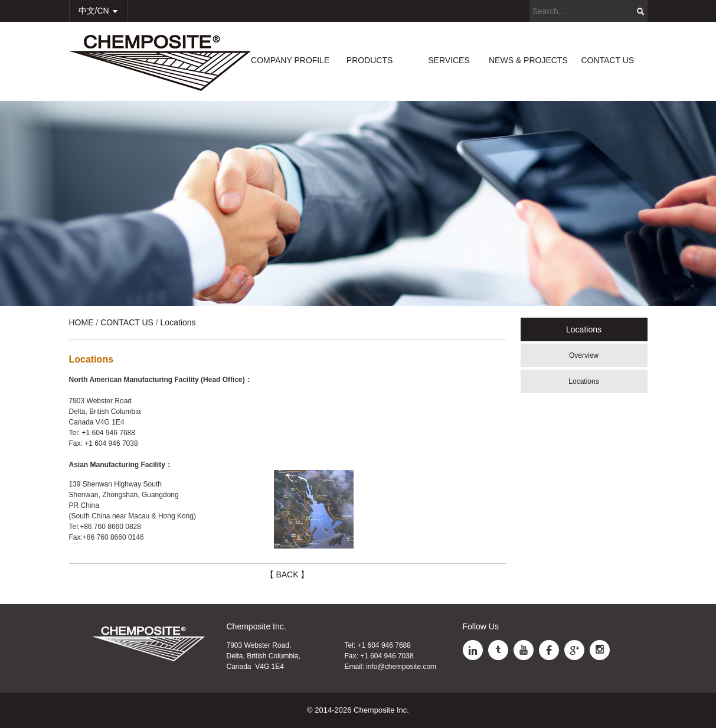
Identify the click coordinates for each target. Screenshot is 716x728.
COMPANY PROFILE (290, 60)
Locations (583, 381)
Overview (584, 355)
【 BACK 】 (287, 574)
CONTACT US (607, 60)
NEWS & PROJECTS (528, 60)
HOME (81, 322)
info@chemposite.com (401, 667)
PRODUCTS (370, 60)
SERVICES (449, 60)
